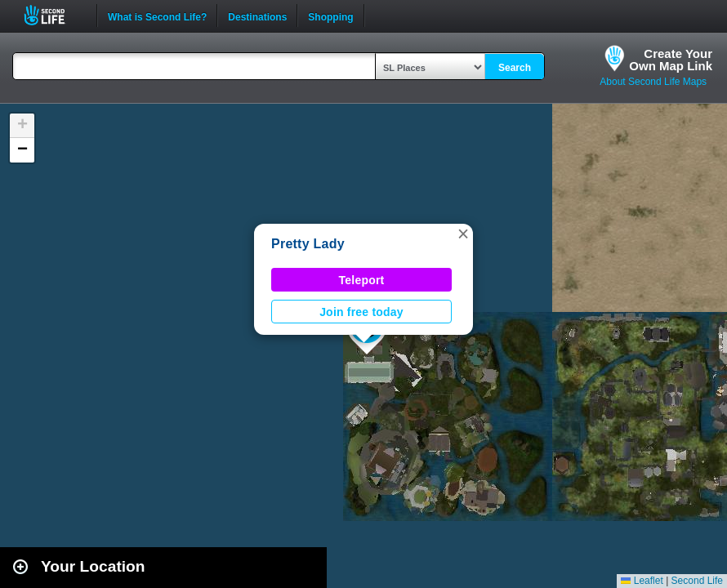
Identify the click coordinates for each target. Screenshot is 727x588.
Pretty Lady (308, 244)
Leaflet (642, 581)
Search (515, 68)
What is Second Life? (157, 16)
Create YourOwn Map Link (671, 60)
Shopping (330, 16)
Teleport (362, 280)
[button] (463, 234)
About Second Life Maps (653, 82)
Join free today (361, 312)
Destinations (257, 16)
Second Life (54, 15)
